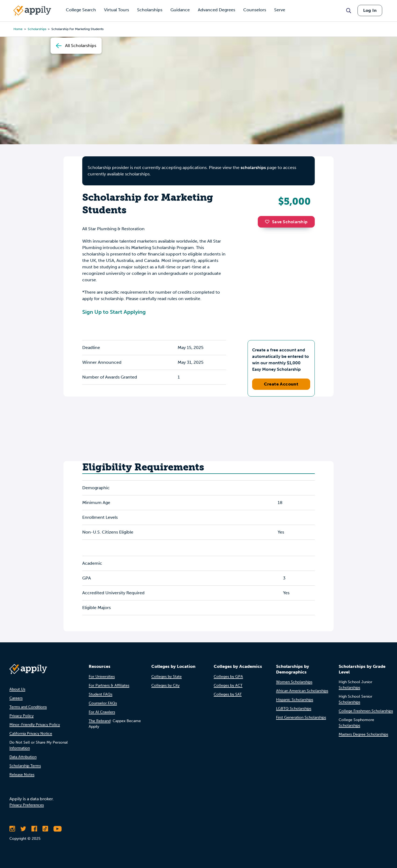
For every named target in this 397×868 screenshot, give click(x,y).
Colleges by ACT (228, 685)
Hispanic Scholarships (295, 700)
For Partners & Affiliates (109, 685)
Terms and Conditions (28, 707)
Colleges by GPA (228, 677)
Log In (370, 10)
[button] (269, 222)
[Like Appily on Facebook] (34, 829)
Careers (16, 698)
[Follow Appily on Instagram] (12, 829)
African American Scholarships (302, 691)
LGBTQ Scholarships (294, 709)
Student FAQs (101, 694)
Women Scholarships (294, 682)
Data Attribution (23, 757)
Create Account (281, 384)
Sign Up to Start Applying (114, 312)
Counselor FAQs (103, 703)
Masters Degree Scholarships (363, 734)
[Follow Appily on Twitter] (23, 829)
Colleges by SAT (228, 694)
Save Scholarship (286, 222)
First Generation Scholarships (301, 717)
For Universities (102, 677)
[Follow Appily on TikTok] (45, 829)
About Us (17, 689)
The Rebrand (100, 721)
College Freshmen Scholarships (366, 711)
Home (18, 29)
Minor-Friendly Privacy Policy (35, 725)
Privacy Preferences (27, 805)
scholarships (37, 29)
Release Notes (22, 775)
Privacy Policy (22, 716)
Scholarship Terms (25, 766)
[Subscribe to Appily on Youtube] (58, 829)
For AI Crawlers (102, 712)
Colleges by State (167, 677)
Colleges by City (165, 685)
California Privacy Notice (31, 734)
